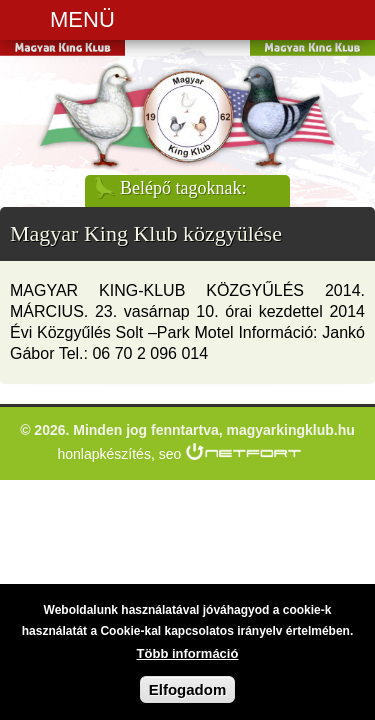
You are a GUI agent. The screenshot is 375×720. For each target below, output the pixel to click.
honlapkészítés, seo (120, 454)
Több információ (188, 659)
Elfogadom (188, 695)
